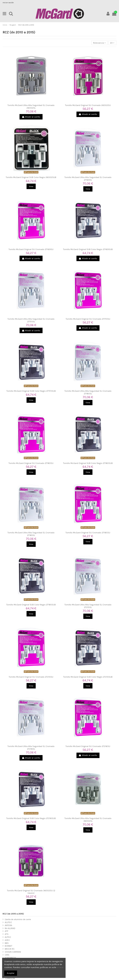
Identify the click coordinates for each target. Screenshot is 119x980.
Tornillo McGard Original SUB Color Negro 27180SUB (88, 463)
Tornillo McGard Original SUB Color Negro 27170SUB (31, 391)
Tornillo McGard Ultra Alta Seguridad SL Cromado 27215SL (88, 606)
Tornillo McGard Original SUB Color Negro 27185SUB (31, 605)
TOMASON (10, 978)
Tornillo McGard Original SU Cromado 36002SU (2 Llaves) (31, 892)
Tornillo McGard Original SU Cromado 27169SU (31, 249)
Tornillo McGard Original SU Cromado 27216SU (88, 746)
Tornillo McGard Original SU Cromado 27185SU (88, 533)
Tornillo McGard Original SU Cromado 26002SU (88, 105)
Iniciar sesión (8, 3)
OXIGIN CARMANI (13, 952)
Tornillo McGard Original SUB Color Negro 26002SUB (31, 177)
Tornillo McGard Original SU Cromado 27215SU (31, 677)
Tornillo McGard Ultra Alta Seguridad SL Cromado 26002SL (31, 106)
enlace (60, 967)
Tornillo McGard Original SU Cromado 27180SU (31, 463)
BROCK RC (10, 949)
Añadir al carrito (31, 117)
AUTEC (8, 937)
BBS (7, 943)
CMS (7, 955)
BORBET (9, 946)
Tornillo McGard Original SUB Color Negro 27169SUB (88, 249)
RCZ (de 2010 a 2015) (13, 914)
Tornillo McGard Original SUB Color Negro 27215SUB (88, 677)
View (31, 186)
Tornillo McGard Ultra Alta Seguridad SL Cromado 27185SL (31, 534)
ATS (7, 934)
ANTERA (8, 925)
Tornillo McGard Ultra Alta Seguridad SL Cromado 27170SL (31, 320)
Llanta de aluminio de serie (18, 919)
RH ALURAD (10, 928)
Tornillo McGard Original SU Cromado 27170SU (88, 319)
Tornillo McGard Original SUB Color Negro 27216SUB (31, 818)
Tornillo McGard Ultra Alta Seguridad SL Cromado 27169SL (88, 179)
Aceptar (11, 973)
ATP (6, 931)
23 (112, 43)
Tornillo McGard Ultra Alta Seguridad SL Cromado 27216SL (31, 748)
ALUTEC (8, 922)
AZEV (7, 940)
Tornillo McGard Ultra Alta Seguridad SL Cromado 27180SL (88, 392)
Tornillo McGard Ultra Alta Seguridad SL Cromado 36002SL (88, 820)
